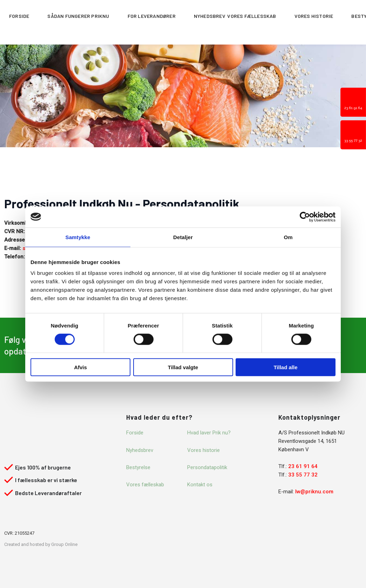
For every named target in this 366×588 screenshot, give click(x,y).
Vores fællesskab (252, 16)
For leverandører (152, 16)
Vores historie (314, 16)
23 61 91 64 (303, 466)
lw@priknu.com (314, 492)
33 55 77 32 (303, 475)
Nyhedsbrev (210, 16)
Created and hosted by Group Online (41, 544)
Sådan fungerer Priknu (78, 16)
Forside (19, 16)
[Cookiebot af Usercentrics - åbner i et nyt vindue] (305, 217)
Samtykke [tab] (78, 237)
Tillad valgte (183, 367)
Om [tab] (288, 237)
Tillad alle (285, 367)
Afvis (80, 367)
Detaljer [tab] (183, 237)
